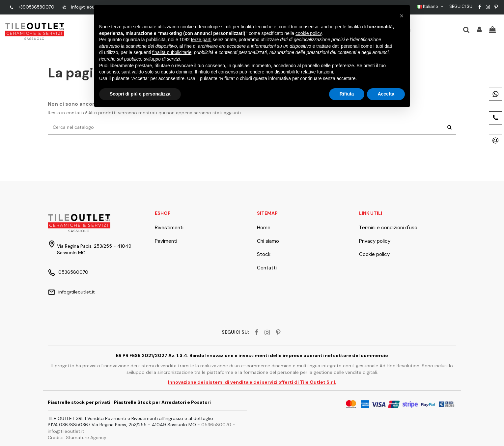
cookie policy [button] (308, 33)
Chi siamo (268, 241)
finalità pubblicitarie (172, 52)
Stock (264, 254)
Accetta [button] (386, 94)
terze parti (201, 40)
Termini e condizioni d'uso (388, 228)
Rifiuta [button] (347, 94)
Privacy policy (375, 241)
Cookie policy (374, 254)
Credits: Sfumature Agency (77, 437)
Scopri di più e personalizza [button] (140, 94)
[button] (402, 16)
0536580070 (73, 272)
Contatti (267, 268)
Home (264, 228)
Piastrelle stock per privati (79, 402)
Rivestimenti (169, 228)
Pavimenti (166, 241)
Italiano (431, 6)
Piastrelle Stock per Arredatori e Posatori (162, 402)
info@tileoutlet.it (88, 7)
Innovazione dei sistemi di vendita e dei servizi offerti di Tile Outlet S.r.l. (252, 382)
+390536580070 (36, 7)
